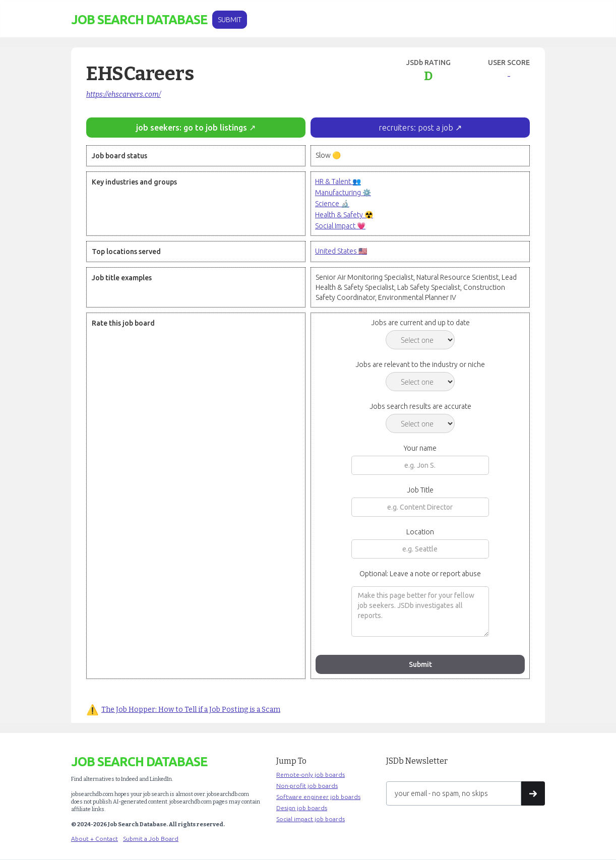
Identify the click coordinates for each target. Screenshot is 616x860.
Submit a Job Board (151, 839)
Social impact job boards (311, 819)
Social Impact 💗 (340, 226)
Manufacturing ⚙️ (343, 193)
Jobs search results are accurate (420, 406)
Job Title (420, 490)
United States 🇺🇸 (341, 251)
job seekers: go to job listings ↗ (196, 128)
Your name (420, 448)
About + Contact (95, 839)
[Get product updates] (454, 793)
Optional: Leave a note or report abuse (420, 574)
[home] (139, 20)
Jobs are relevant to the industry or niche (420, 364)
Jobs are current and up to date (420, 323)
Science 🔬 (332, 204)
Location (420, 532)
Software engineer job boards (318, 797)
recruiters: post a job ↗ (420, 128)
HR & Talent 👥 (338, 181)
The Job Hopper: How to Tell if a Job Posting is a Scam (191, 710)
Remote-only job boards (311, 775)
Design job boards (302, 808)
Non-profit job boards (307, 786)
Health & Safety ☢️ (344, 215)
